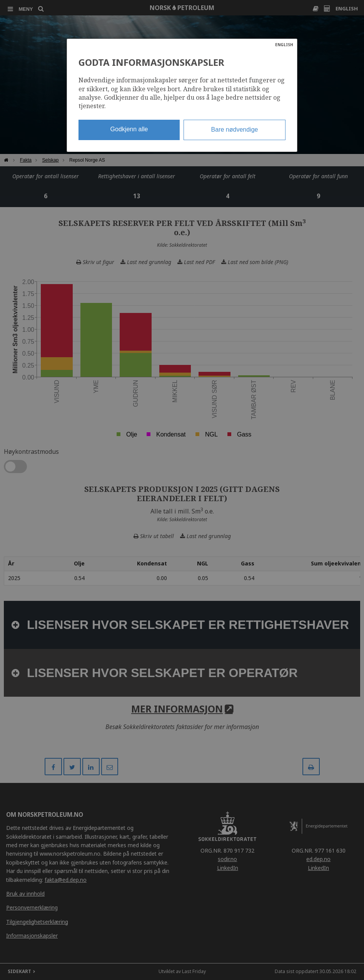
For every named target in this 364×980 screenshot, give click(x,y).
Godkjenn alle (129, 129)
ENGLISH (284, 45)
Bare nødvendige (235, 130)
